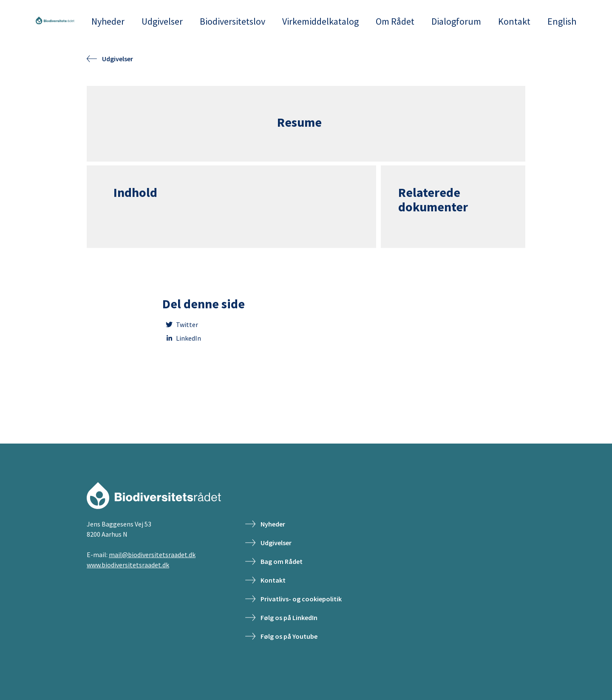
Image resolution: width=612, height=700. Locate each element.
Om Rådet (395, 21)
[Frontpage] (55, 21)
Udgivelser (162, 21)
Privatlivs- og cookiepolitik (293, 599)
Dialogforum (456, 21)
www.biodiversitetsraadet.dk (128, 565)
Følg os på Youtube (281, 636)
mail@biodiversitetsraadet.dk (152, 555)
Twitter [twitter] (180, 324)
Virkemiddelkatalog (320, 21)
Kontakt (514, 21)
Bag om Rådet (274, 561)
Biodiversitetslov (232, 21)
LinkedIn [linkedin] (182, 338)
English (562, 21)
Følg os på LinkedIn (281, 617)
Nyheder (108, 21)
